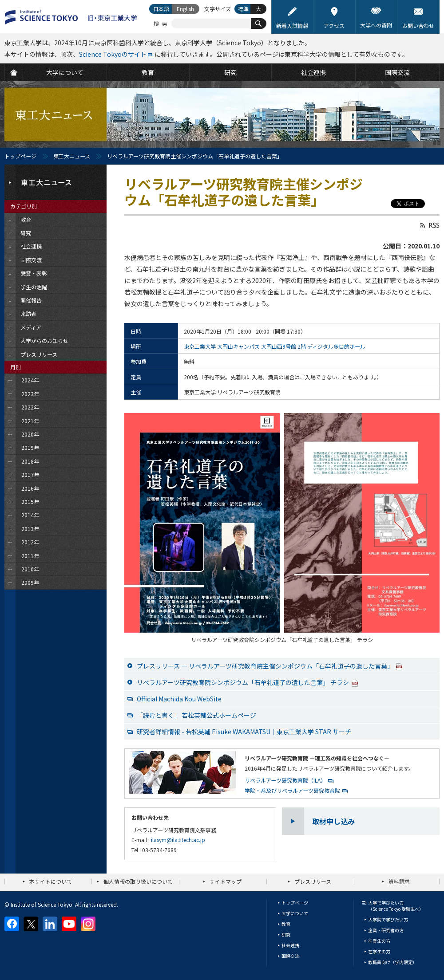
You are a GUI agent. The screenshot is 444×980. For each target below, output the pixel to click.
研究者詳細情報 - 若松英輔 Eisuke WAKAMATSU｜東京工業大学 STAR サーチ (244, 732)
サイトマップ (226, 881)
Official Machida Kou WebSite (179, 699)
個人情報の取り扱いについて (138, 881)
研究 (286, 935)
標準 (243, 9)
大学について (295, 913)
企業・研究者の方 (386, 930)
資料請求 (399, 881)
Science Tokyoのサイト (113, 54)
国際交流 (290, 956)
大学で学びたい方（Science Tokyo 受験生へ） (396, 906)
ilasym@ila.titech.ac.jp (178, 840)
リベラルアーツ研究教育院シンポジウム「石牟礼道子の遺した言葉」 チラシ (248, 682)
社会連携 (290, 945)
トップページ (20, 156)
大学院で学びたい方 (388, 919)
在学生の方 (379, 951)
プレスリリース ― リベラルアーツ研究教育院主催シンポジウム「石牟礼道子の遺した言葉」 (270, 666)
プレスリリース (313, 881)
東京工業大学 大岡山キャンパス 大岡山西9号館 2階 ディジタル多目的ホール (275, 346)
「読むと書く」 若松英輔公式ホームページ (196, 715)
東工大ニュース (72, 156)
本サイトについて (51, 881)
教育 (286, 924)
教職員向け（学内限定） (392, 962)
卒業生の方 (379, 941)
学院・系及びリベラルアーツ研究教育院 (292, 790)
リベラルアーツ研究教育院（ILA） (285, 780)
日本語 (161, 9)
